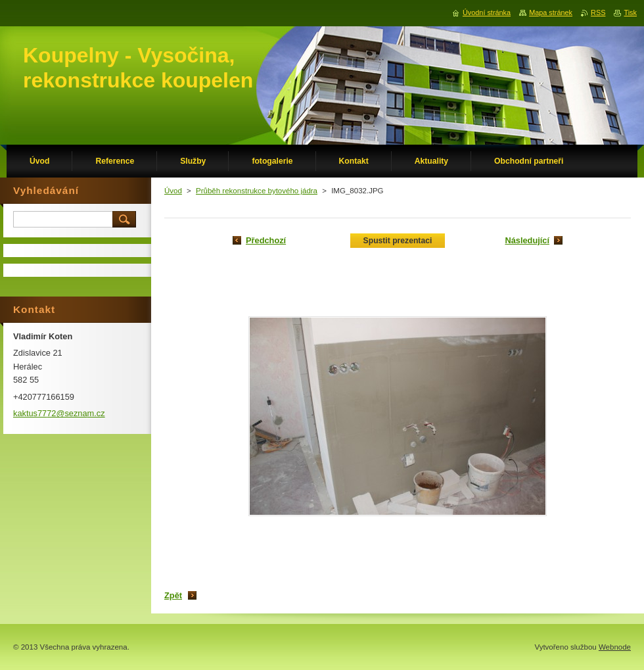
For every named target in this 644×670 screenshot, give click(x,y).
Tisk (630, 12)
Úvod (173, 191)
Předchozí (266, 240)
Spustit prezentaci (398, 241)
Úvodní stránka (487, 12)
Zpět (173, 595)
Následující (527, 240)
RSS (598, 12)
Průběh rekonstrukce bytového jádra (257, 191)
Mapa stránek (551, 12)
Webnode (615, 647)
